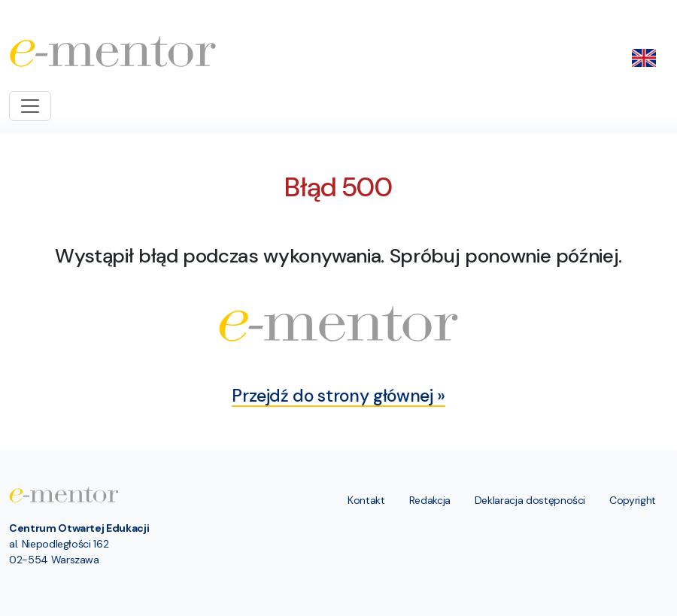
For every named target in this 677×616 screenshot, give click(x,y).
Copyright (633, 500)
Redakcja (430, 500)
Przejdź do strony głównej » (338, 396)
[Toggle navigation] (30, 106)
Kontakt (366, 500)
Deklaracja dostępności (530, 500)
